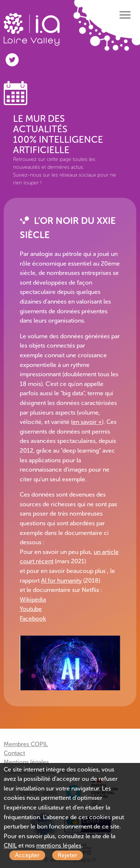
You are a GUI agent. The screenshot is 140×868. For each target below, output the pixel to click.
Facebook (33, 619)
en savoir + (87, 422)
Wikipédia (33, 600)
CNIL (10, 845)
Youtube (31, 609)
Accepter (27, 855)
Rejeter (68, 855)
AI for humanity (61, 581)
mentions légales (59, 845)
